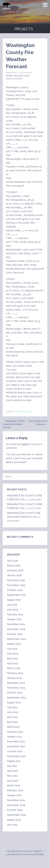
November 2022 (16, 746)
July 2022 (12, 766)
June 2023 (13, 712)
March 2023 (13, 727)
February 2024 (15, 673)
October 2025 (15, 590)
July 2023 (12, 707)
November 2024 (16, 629)
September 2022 (16, 756)
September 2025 (16, 595)
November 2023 (16, 688)
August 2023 (14, 702)
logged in (26, 444)
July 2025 (12, 605)
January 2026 (14, 575)
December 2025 (16, 580)
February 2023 (15, 732)
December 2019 (16, 800)
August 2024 (14, 644)
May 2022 (12, 776)
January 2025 (14, 619)
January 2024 (14, 678)
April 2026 (13, 561)
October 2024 (15, 634)
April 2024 (13, 663)
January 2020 (14, 795)
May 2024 (12, 658)
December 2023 (16, 683)
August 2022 (14, 761)
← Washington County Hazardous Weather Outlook (14, 424)
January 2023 (14, 737)
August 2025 (14, 600)
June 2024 (13, 654)
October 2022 (15, 751)
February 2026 (15, 570)
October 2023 (15, 693)
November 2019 (16, 805)
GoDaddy (39, 854)
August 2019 (14, 820)
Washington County (23, 412)
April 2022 (12, 781)
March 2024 (14, 668)
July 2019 (12, 825)
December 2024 (16, 624)
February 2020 (15, 790)
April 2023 (12, 722)
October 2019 (15, 810)
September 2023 (16, 697)
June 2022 (12, 771)
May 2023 (12, 717)
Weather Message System (18, 76)
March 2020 (14, 785)
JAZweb (6, 9)
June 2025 (13, 610)
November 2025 (16, 585)
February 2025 (15, 614)
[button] (46, 5)
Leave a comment (14, 79)
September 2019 (16, 815)
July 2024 (12, 649)
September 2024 (16, 639)
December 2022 (16, 741)
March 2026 (14, 566)
